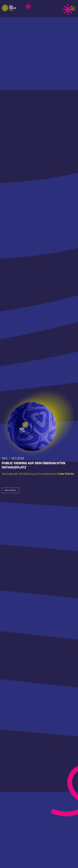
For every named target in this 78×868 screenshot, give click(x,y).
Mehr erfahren (10, 491)
